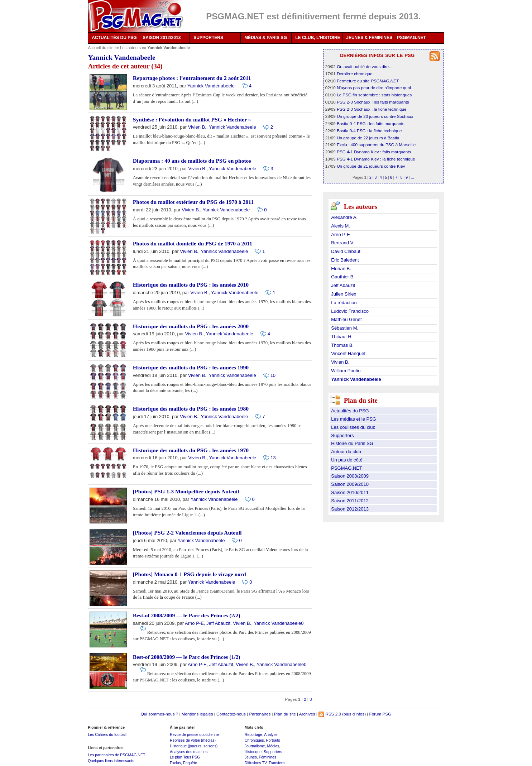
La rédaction (344, 303)
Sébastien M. (345, 328)
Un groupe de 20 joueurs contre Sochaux (375, 116)
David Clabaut (346, 251)
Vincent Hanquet (348, 353)
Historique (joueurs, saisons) (194, 746)
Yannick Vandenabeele (211, 86)
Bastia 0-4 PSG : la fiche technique (369, 131)
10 (273, 375)
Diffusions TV (256, 763)
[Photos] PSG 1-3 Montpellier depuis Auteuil (186, 491)
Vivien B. (197, 127)
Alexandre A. (344, 217)
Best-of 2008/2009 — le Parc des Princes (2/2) (187, 615)
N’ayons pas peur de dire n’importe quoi (374, 88)
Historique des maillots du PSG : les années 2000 (191, 326)
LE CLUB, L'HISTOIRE (318, 38)
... (413, 177)
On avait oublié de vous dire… (365, 66)
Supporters (342, 435)
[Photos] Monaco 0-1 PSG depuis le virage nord (190, 574)
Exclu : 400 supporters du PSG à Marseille (376, 145)
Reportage (253, 734)
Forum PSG (380, 714)
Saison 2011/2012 (350, 501)
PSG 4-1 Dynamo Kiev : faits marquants (374, 152)
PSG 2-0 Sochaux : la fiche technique (372, 109)
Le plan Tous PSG (185, 757)
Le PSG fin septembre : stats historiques (374, 95)
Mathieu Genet (346, 319)
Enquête (190, 763)
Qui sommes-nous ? (160, 714)
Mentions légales (197, 714)
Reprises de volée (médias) (193, 740)
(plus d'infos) (354, 714)
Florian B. (341, 269)
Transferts (277, 763)
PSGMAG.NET (411, 38)
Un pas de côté (347, 460)
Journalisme (255, 746)
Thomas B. (342, 345)
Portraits (273, 740)
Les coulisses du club (353, 427)
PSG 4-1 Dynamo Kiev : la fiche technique (376, 159)
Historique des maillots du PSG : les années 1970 (191, 450)
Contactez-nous (231, 714)
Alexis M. (341, 226)
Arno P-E (194, 623)
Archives (307, 714)
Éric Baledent (345, 260)
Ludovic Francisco (350, 311)
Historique (253, 752)
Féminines (268, 757)
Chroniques (254, 740)
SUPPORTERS (208, 38)
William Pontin (346, 371)
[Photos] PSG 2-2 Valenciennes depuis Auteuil (187, 533)
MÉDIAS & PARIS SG (265, 38)
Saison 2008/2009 (350, 476)
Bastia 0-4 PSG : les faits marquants (370, 123)
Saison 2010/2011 (350, 492)
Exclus (175, 763)
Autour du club (346, 452)
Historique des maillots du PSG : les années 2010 (191, 285)
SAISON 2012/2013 (162, 38)
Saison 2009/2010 (350, 484)
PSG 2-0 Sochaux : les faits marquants (373, 102)
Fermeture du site (368, 81)
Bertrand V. (343, 243)
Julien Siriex (344, 294)
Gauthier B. (343, 277)
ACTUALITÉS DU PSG (114, 38)
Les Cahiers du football (107, 734)
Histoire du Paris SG (352, 443)
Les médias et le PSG (354, 419)
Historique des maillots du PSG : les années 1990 (191, 367)
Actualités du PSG (350, 411)
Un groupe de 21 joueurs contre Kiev (371, 166)
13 (273, 458)
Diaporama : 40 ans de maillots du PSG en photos (192, 161)
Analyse (271, 734)
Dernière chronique (354, 74)
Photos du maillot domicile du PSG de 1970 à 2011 (193, 243)
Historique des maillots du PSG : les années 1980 (191, 409)
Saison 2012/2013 (350, 509)
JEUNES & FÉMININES (369, 38)
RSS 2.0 (330, 714)
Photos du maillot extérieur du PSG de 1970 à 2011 (193, 202)
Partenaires (260, 714)
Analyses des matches (189, 752)
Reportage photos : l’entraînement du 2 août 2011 (192, 78)
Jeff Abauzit (218, 623)
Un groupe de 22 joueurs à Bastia (368, 138)
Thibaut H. (342, 337)
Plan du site (285, 714)
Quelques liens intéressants (111, 761)
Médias (273, 746)
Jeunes (251, 757)
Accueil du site (101, 48)
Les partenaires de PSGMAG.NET (116, 755)
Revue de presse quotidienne (194, 734)
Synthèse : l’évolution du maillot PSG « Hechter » (192, 119)
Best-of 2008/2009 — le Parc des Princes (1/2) (187, 657)
